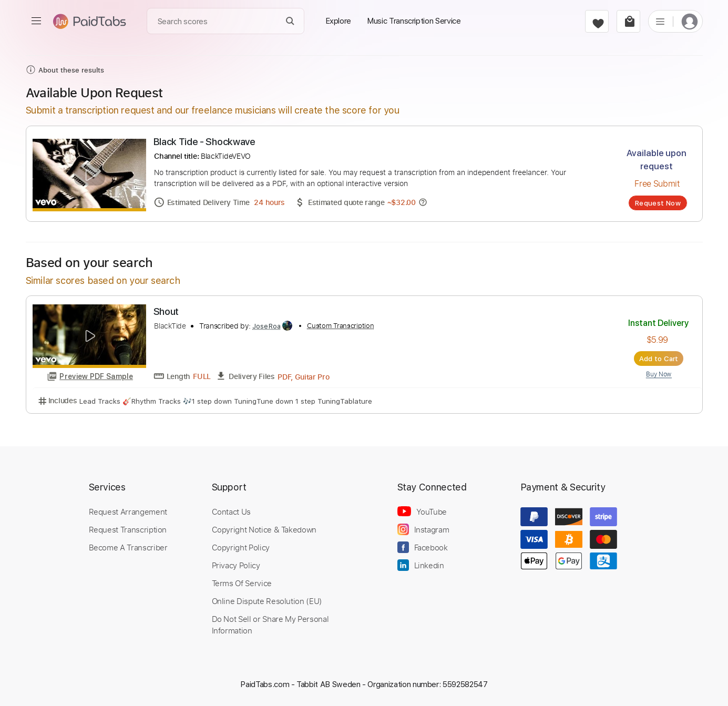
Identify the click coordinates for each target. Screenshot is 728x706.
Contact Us (231, 511)
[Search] (290, 21)
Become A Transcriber (128, 547)
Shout (166, 311)
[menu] (36, 21)
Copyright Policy (241, 547)
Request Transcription (128, 529)
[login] (690, 21)
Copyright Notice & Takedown (264, 529)
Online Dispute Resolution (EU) (267, 601)
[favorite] (597, 21)
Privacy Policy (236, 565)
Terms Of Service (242, 583)
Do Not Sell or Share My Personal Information (270, 625)
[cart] (628, 21)
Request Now (658, 203)
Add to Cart (659, 359)
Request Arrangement (128, 511)
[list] (660, 21)
